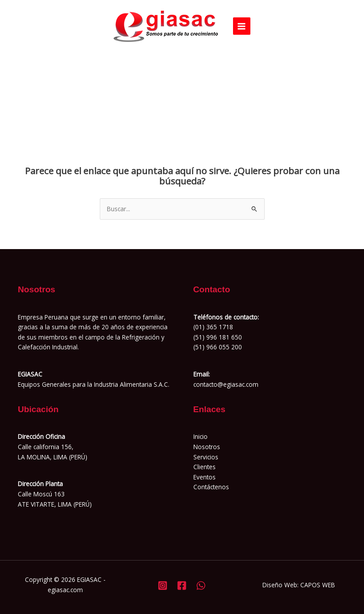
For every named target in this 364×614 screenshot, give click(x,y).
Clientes (204, 467)
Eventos (204, 477)
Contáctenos (211, 487)
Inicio (200, 436)
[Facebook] (182, 585)
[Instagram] (163, 585)
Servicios (206, 457)
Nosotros (207, 447)
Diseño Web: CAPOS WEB (299, 585)
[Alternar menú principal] (242, 26)
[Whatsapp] (201, 585)
